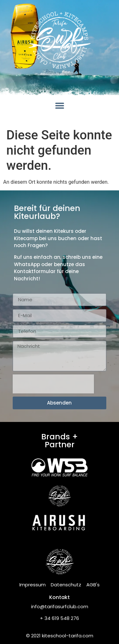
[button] (60, 105)
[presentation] (53, 384)
